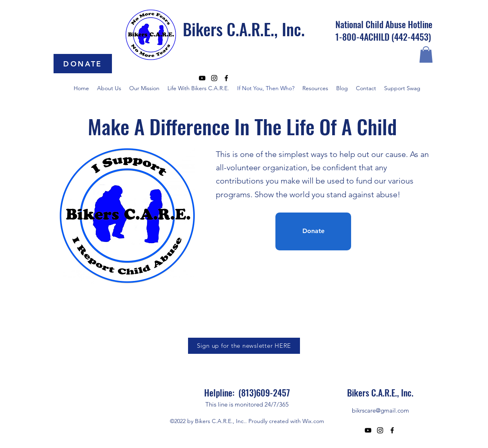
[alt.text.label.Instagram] (214, 78)
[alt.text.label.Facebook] (226, 78)
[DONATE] (83, 64)
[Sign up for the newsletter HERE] (244, 346)
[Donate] (313, 231)
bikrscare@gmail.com (380, 410)
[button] (426, 55)
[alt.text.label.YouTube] (202, 78)
